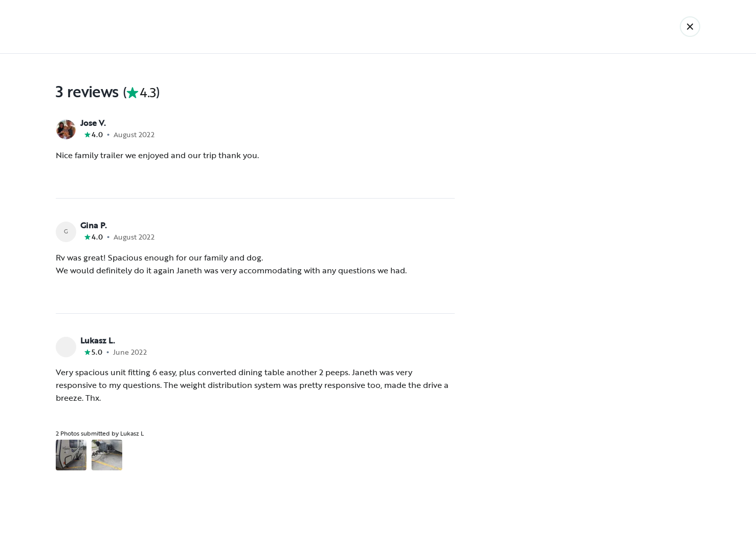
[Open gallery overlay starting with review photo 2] (107, 455)
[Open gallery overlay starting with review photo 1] (71, 455)
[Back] (690, 27)
